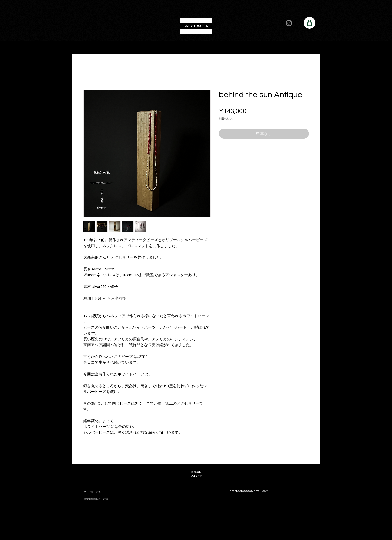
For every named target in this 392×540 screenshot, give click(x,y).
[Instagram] (289, 23)
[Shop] (310, 23)
